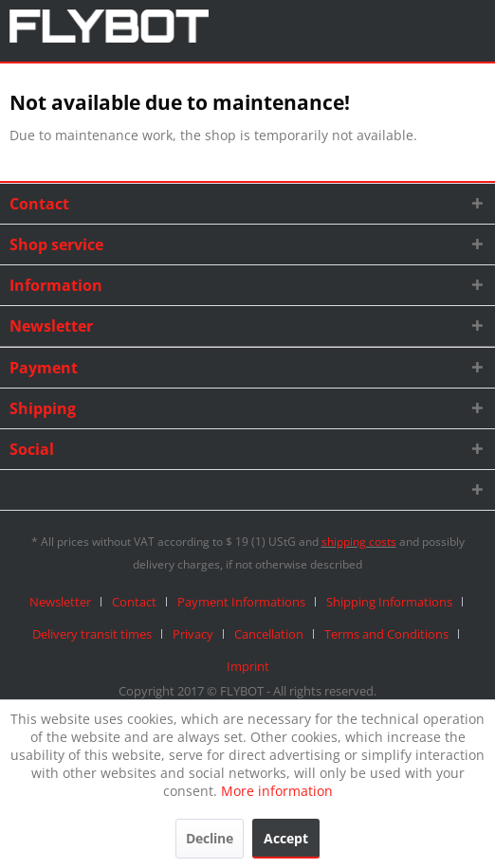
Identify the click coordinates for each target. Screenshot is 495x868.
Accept (286, 838)
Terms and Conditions (386, 634)
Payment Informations (241, 602)
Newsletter (60, 602)
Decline (210, 838)
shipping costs (359, 542)
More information (277, 791)
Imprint (248, 666)
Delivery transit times (92, 634)
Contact (134, 602)
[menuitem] (67, 602)
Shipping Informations (389, 602)
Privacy (193, 634)
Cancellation (269, 634)
